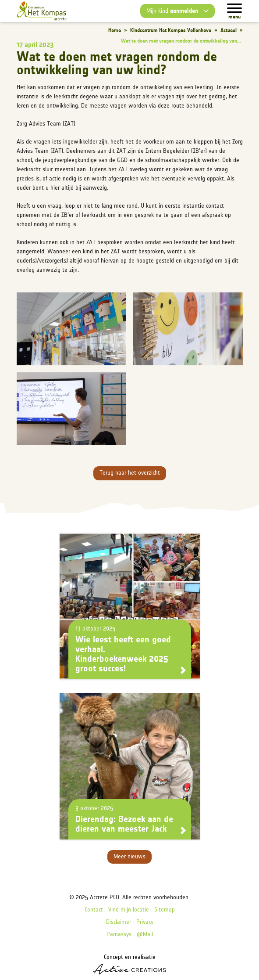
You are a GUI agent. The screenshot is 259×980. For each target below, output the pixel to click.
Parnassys (119, 935)
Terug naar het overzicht (130, 473)
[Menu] (234, 8)
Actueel (229, 31)
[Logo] (42, 11)
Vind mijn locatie (129, 910)
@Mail (145, 935)
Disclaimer (119, 922)
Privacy (145, 922)
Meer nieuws (129, 857)
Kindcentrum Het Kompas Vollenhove (171, 31)
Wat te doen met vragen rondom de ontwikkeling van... (181, 41)
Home (115, 31)
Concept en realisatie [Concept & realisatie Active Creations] (129, 964)
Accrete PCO (105, 898)
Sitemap (165, 910)
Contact (94, 910)
